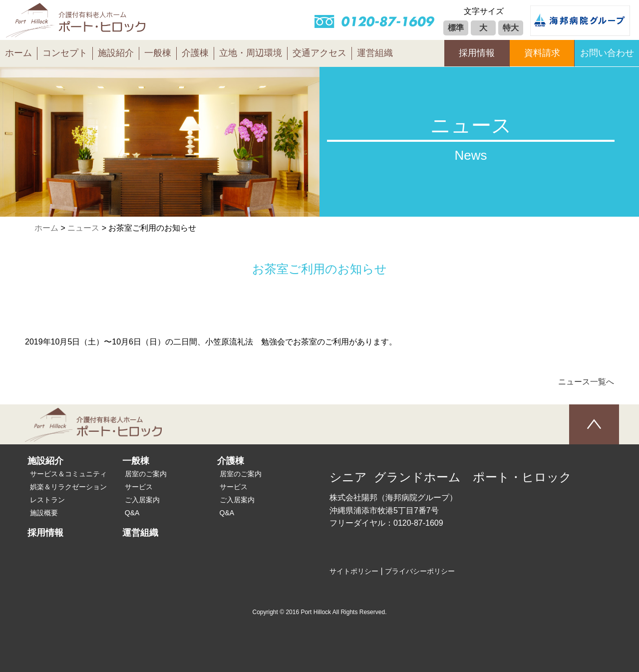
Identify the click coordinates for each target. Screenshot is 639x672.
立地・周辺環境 (251, 53)
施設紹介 (116, 53)
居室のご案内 (146, 474)
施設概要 (44, 513)
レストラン (47, 500)
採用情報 (477, 53)
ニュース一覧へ (586, 382)
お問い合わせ (607, 53)
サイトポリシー (354, 571)
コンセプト (65, 53)
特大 (511, 28)
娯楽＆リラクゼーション (68, 487)
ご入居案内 (142, 500)
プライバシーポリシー (420, 571)
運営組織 (375, 53)
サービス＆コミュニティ (68, 474)
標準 (456, 28)
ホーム (18, 53)
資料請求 (542, 53)
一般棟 (158, 53)
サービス (139, 487)
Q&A (132, 513)
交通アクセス (319, 53)
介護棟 (195, 53)
